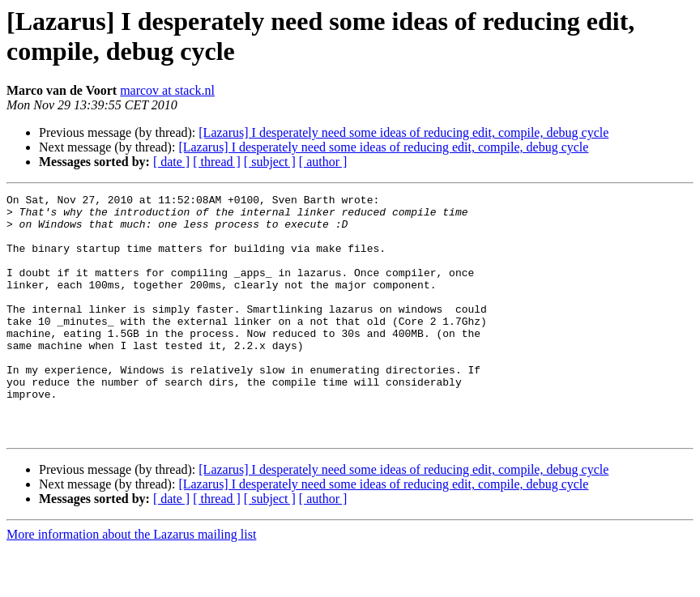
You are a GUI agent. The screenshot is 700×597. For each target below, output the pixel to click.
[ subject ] (270, 162)
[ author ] (323, 162)
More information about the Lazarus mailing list (131, 583)
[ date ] (171, 162)
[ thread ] (217, 162)
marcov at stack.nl (167, 90)
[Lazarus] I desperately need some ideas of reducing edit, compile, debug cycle (403, 132)
